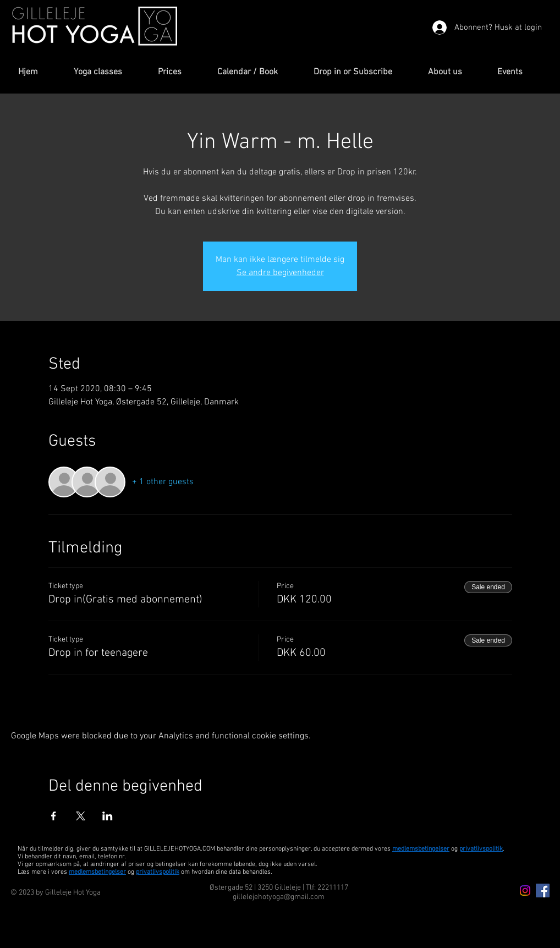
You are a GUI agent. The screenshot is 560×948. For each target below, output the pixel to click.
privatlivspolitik (158, 872)
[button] (108, 72)
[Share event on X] (81, 816)
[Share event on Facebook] (54, 816)
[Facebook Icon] (543, 891)
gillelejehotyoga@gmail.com (279, 897)
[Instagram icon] (525, 891)
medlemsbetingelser (421, 849)
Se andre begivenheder (280, 273)
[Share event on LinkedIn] (108, 816)
